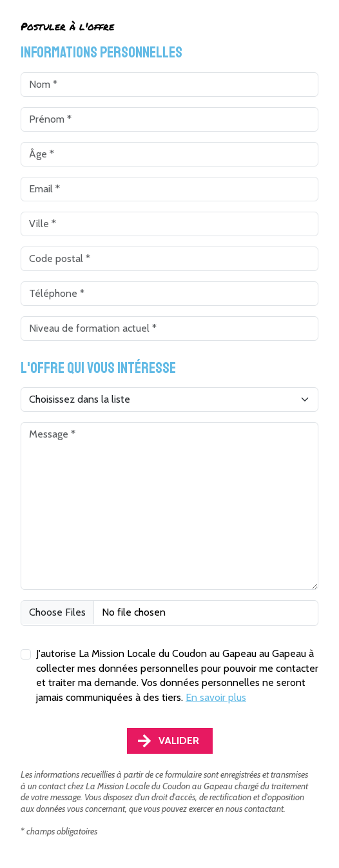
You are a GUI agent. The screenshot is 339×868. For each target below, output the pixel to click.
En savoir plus (216, 697)
